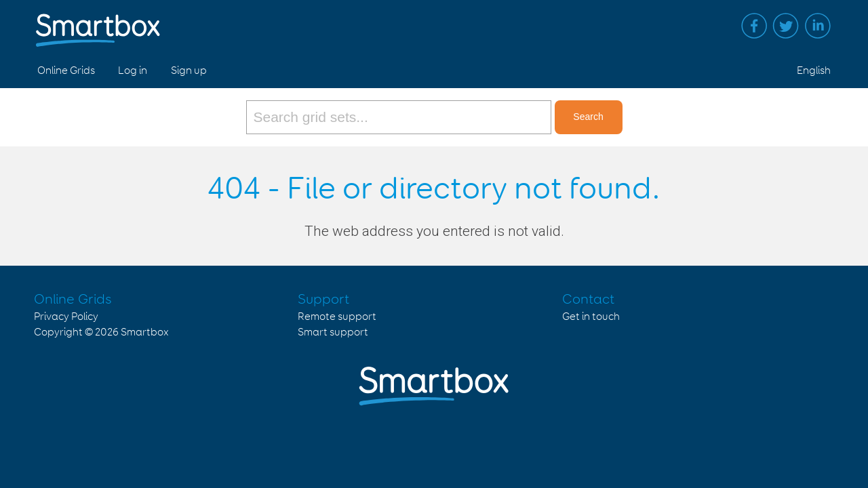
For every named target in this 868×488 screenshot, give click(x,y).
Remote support (337, 317)
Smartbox (145, 332)
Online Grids (66, 71)
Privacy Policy (66, 317)
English (814, 71)
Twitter (786, 26)
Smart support (333, 332)
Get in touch (591, 317)
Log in (133, 71)
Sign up (189, 71)
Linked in (818, 26)
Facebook (754, 26)
